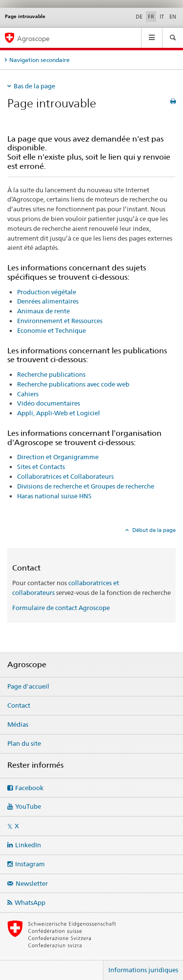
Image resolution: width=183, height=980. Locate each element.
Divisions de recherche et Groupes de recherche (86, 486)
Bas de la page (34, 86)
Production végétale (47, 292)
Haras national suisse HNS (54, 496)
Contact (19, 705)
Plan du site (24, 743)
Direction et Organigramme (58, 457)
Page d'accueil (28, 686)
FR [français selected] (151, 17)
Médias (18, 724)
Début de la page (153, 530)
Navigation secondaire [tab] (40, 60)
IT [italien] (162, 17)
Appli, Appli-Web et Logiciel (59, 413)
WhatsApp (30, 902)
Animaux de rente (43, 311)
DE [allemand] (139, 17)
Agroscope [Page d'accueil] (33, 38)
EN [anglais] (173, 17)
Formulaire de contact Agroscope (61, 608)
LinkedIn (28, 845)
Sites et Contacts (41, 467)
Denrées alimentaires (48, 301)
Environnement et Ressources (60, 321)
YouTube (28, 806)
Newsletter (32, 883)
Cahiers (28, 394)
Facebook (29, 788)
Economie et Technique (51, 330)
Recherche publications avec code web (73, 384)
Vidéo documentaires (49, 403)
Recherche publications (51, 374)
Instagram (30, 864)
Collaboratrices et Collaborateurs (65, 476)
